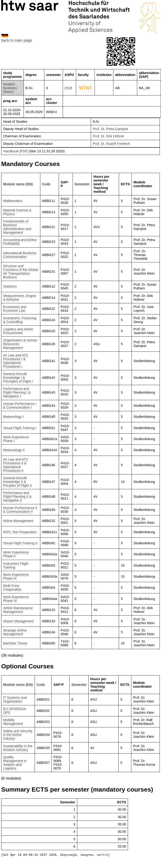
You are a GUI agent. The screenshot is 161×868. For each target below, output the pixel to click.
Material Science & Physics (17, 212)
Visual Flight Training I (20, 428)
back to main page (17, 40)
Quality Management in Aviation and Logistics (15, 763)
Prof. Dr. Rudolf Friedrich (111, 144)
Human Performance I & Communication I (20, 406)
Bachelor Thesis (15, 643)
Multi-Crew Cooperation (12, 588)
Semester (82, 184)
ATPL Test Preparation (20, 532)
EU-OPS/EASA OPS (15, 711)
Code (46, 184)
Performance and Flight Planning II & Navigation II (17, 497)
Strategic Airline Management (15, 632)
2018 (68, 88)
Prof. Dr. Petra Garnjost (111, 129)
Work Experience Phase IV (16, 599)
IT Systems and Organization (15, 699)
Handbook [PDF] (16, 151)
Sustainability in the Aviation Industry (18, 748)
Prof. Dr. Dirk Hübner (109, 136)
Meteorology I (13, 417)
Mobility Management (13, 722)
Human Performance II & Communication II (20, 510)
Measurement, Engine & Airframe (20, 298)
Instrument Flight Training (16, 565)
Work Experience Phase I (16, 439)
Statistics (10, 286)
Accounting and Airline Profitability (20, 242)
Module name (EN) (18, 184)
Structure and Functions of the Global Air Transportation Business (21, 272)
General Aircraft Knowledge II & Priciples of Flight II (17, 482)
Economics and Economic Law (15, 309)
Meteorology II (14, 450)
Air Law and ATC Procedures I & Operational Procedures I (16, 361)
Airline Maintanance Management (18, 610)
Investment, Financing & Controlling (20, 320)
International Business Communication (20, 255)
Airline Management (18, 521)
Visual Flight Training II (20, 543)
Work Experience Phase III (16, 576)
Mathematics (13, 201)
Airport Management (18, 621)
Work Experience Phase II (16, 554)
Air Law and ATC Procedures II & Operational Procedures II (16, 465)
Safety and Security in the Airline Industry (18, 735)
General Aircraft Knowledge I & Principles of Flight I (18, 378)
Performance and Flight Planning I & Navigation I (17, 392)
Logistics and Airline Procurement (18, 331)
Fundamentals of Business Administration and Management (17, 227)
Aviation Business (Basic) (10, 88)
